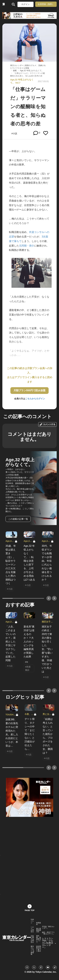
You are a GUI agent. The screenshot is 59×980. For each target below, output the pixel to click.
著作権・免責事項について (39, 939)
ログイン (25, 4)
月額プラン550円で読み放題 (29, 390)
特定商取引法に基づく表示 (39, 949)
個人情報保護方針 (39, 930)
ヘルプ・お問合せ (32, 929)
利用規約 (39, 924)
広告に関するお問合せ (32, 939)
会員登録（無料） (46, 4)
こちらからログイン (35, 399)
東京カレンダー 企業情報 (32, 950)
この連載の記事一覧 (18, 519)
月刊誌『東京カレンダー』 (48, 927)
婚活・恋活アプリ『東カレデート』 (48, 933)
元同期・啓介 (27, 246)
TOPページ (32, 921)
